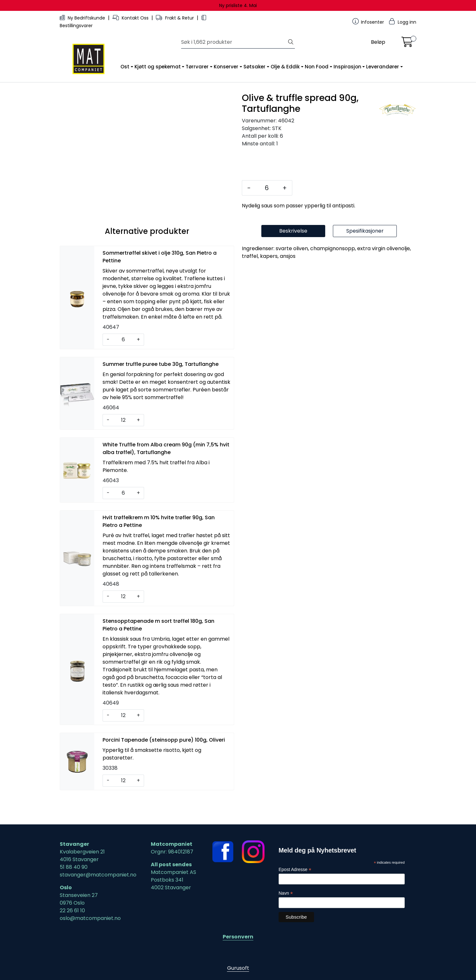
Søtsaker (254, 67)
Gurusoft (238, 968)
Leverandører (383, 67)
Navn (286, 893)
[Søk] (234, 42)
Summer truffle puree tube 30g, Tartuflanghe (161, 390)
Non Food (317, 67)
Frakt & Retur (176, 18)
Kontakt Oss (131, 18)
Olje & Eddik (285, 67)
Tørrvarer (197, 67)
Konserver (226, 67)
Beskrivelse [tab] (293, 257)
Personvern (238, 937)
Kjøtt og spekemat (158, 67)
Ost (125, 67)
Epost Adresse (295, 870)
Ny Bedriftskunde (83, 18)
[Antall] (267, 188)
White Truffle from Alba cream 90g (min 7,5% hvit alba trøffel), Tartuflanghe (166, 475)
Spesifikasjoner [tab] (365, 257)
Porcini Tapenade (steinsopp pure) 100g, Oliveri (164, 766)
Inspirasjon (347, 67)
